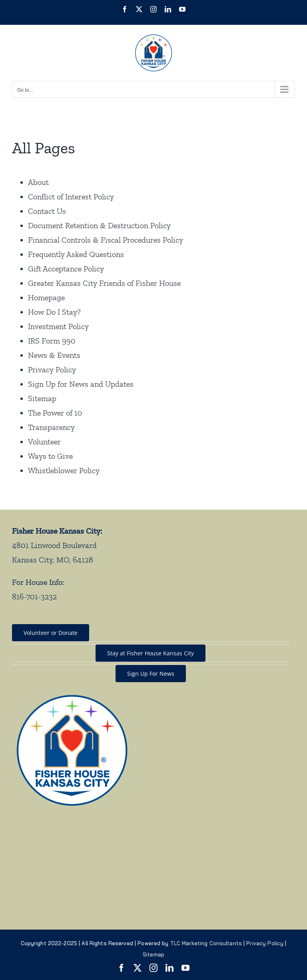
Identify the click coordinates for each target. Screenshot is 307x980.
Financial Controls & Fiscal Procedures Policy (106, 240)
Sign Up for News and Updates (81, 384)
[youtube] (185, 968)
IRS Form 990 (52, 341)
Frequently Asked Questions (76, 254)
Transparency (51, 427)
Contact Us (47, 211)
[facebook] (122, 968)
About (38, 182)
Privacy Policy (52, 370)
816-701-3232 (34, 596)
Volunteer (44, 442)
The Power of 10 (55, 413)
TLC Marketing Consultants (206, 943)
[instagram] (153, 968)
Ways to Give (50, 456)
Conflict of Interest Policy (71, 197)
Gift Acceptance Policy (66, 269)
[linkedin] (169, 968)
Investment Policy (58, 326)
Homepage (46, 297)
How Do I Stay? (54, 312)
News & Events (54, 355)
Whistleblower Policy (64, 470)
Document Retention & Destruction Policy (99, 225)
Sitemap (42, 398)
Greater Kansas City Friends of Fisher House (104, 283)
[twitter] (138, 968)
